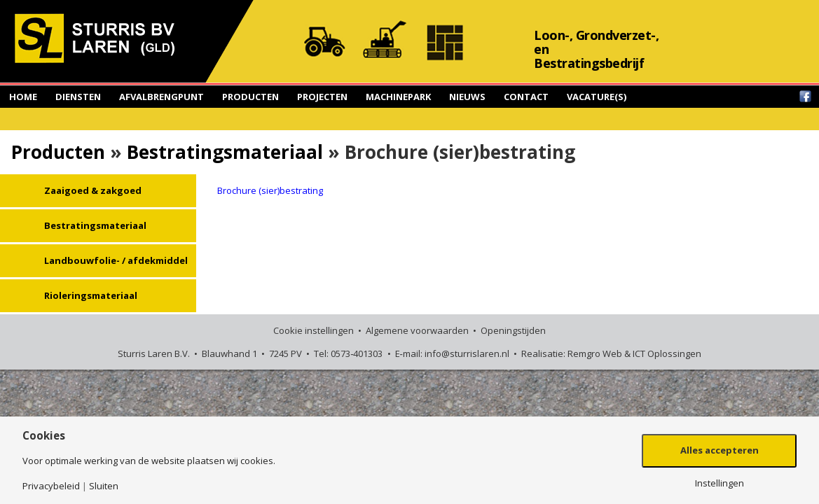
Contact (526, 97)
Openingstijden (513, 330)
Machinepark (398, 97)
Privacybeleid (51, 486)
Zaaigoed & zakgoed (93, 190)
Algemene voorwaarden (417, 330)
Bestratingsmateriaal (225, 152)
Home (23, 97)
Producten (250, 97)
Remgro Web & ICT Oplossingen (634, 353)
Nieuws (467, 97)
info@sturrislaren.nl (467, 353)
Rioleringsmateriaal (91, 295)
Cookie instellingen (314, 330)
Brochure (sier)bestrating (270, 190)
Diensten (78, 97)
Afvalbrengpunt (161, 97)
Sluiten (104, 486)
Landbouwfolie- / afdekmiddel (116, 260)
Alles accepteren (720, 450)
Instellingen (720, 483)
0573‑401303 (357, 353)
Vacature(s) (597, 97)
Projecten (322, 97)
